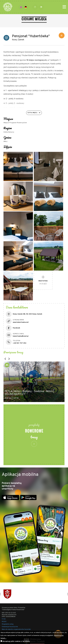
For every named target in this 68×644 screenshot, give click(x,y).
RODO (4, 622)
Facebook (16, 328)
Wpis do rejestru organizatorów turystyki (16, 629)
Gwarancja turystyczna (10, 627)
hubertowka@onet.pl (21, 336)
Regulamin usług (8, 624)
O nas (4, 619)
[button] (5, 359)
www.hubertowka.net (21, 322)
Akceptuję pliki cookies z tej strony (16, 641)
